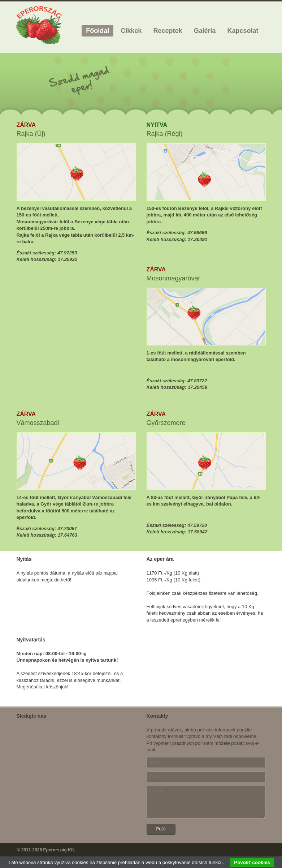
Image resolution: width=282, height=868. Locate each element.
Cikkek (131, 31)
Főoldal (97, 31)
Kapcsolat (243, 31)
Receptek (168, 31)
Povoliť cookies (252, 862)
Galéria (205, 31)
